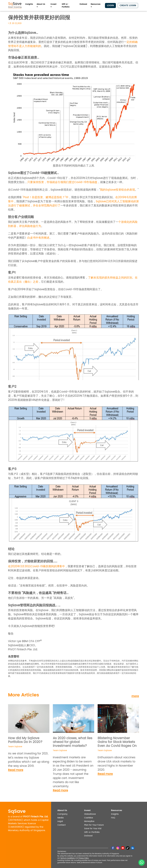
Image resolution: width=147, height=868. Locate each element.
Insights (29, 4)
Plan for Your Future (94, 825)
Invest (53, 5)
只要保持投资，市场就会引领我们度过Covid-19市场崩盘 (62, 182)
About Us (41, 5)
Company (62, 814)
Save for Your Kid (93, 829)
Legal (60, 821)
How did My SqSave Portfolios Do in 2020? (25, 740)
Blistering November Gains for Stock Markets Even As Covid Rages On (117, 742)
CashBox (89, 818)
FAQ (113, 818)
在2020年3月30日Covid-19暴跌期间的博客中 (36, 566)
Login (110, 6)
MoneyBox (89, 821)
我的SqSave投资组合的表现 (117, 190)
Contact (61, 825)
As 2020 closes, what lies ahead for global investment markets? (73, 742)
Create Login (128, 6)
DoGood (83, 4)
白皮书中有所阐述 (38, 238)
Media (61, 818)
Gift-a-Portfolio (66, 6)
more (135, 696)
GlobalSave (90, 814)
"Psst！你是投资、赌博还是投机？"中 (46, 197)
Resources (96, 5)
